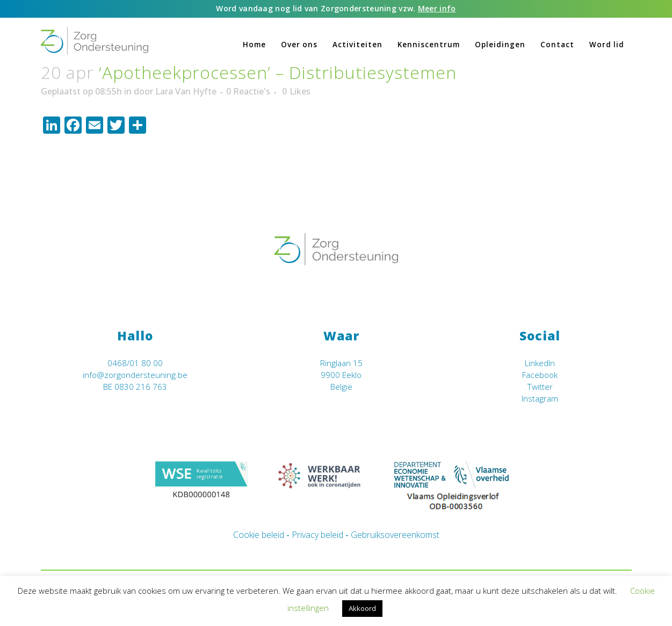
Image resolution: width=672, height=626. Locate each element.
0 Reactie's (248, 91)
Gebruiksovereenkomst (395, 535)
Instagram (540, 399)
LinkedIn (540, 363)
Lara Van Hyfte (186, 91)
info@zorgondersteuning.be (135, 375)
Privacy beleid (317, 535)
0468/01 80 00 (135, 363)
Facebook (540, 375)
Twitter (540, 387)
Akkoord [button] (362, 608)
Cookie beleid (259, 535)
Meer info (437, 8)
